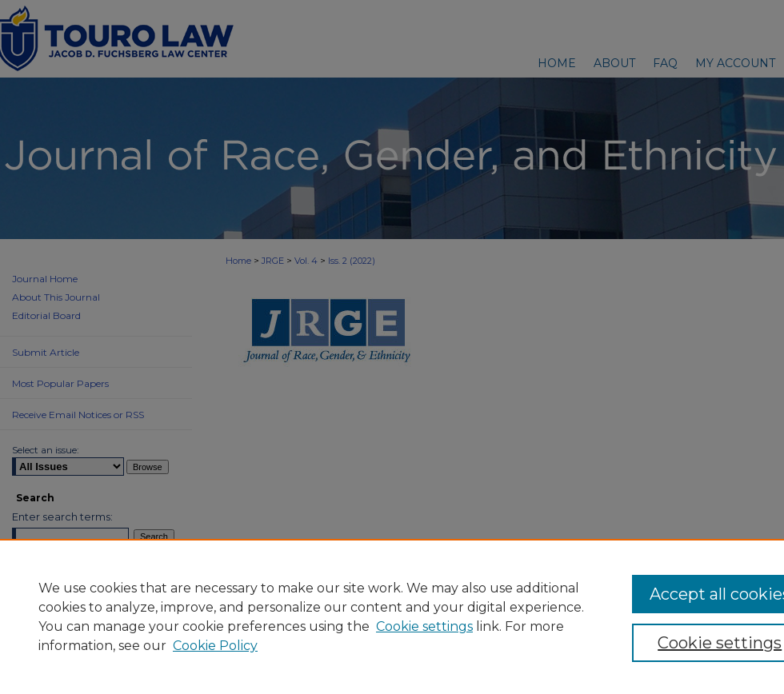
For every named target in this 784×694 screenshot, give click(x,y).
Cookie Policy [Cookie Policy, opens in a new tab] (215, 646)
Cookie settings (424, 626)
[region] (392, 616)
